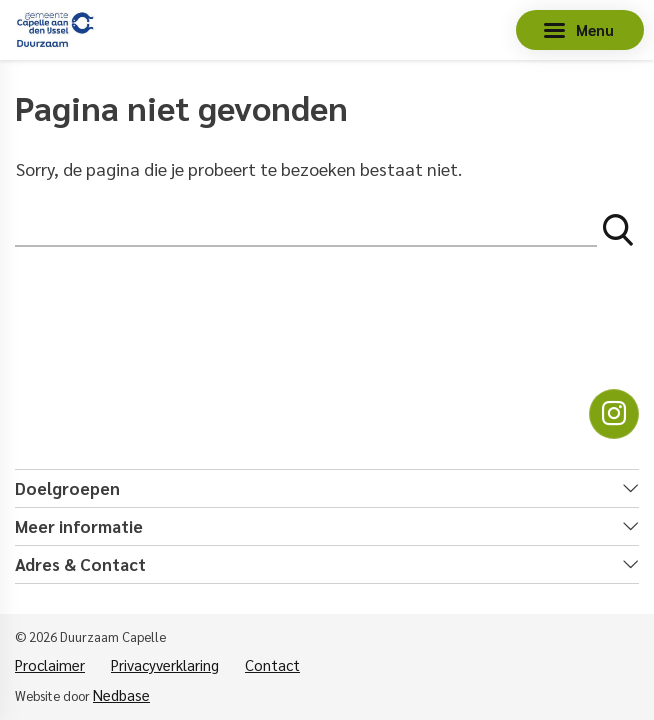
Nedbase (121, 694)
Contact (272, 664)
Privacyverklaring (165, 664)
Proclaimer (50, 664)
